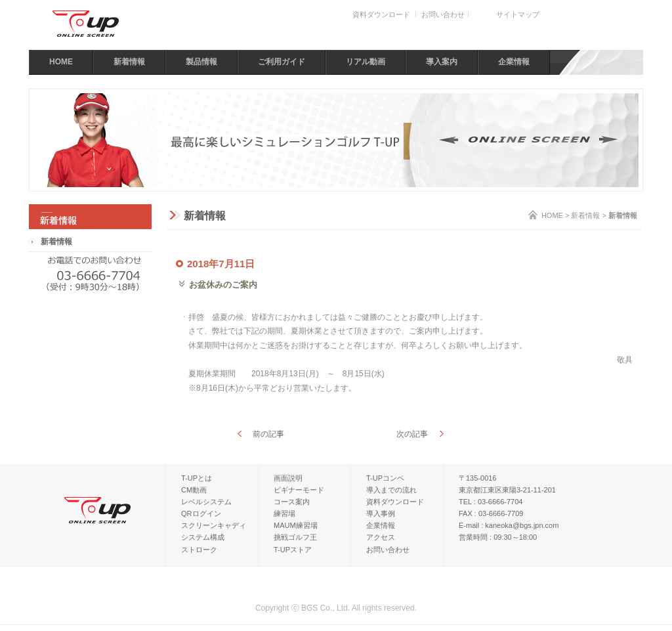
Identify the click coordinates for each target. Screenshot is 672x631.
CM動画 (194, 490)
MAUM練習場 (296, 525)
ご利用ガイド (282, 62)
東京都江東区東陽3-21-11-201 (507, 490)
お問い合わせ (443, 14)
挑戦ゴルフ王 (295, 537)
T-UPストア (293, 550)
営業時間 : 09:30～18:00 (498, 537)
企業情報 (514, 62)
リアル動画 (366, 62)
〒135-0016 (478, 478)
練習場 (284, 513)
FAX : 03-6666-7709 (491, 513)
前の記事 (268, 434)
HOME (61, 62)
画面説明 (288, 478)
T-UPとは (197, 478)
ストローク (199, 550)
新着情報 (129, 62)
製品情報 (201, 62)
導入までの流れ (391, 490)
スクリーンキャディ (214, 525)
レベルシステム (206, 502)
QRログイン (201, 513)
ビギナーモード (299, 490)
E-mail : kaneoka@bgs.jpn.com (509, 525)
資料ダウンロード (381, 14)
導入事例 (381, 513)
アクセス (381, 537)
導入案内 (442, 62)
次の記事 (412, 434)
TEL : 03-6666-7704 (491, 502)
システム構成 (203, 537)
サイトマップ (518, 14)
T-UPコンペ (385, 478)
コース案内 (292, 502)
